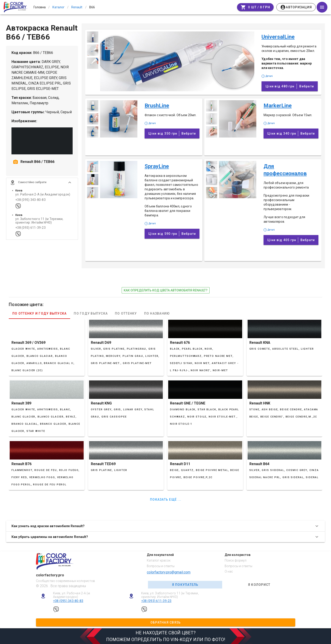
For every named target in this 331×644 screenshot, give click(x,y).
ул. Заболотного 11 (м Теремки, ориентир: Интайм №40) (39, 223)
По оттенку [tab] (126, 313)
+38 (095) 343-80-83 (30, 202)
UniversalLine (278, 37)
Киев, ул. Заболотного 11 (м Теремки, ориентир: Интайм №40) (170, 595)
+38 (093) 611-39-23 (30, 230)
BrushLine (157, 106)
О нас (229, 571)
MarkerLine (278, 106)
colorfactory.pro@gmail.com (169, 572)
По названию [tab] (157, 313)
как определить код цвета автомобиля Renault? (166, 290)
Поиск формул (236, 560)
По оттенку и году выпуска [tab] (39, 313)
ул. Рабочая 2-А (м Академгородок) (43, 197)
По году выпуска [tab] (91, 313)
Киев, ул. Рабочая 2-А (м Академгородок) (72, 595)
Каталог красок (159, 560)
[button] (42, 184)
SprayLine (157, 166)
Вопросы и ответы (161, 566)
